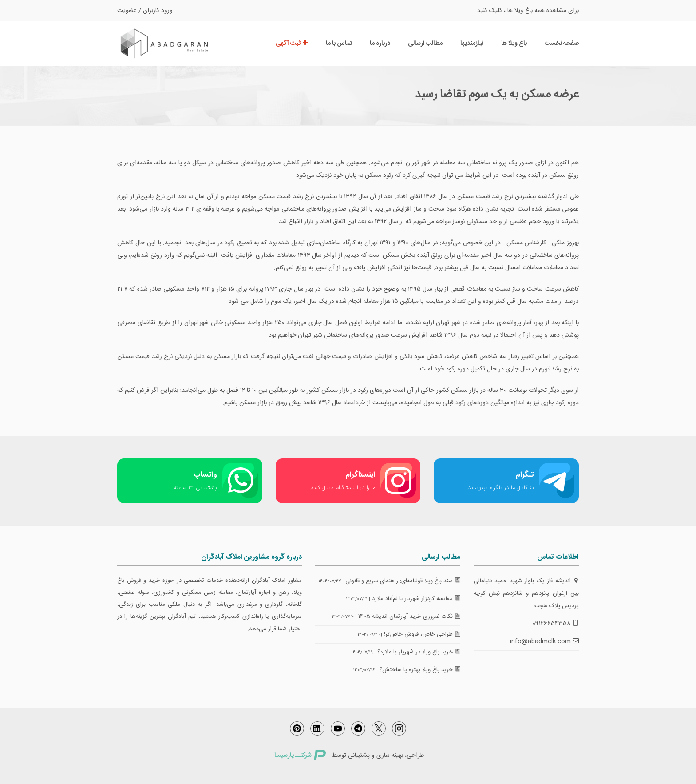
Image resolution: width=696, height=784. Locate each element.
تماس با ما (339, 44)
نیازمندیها (472, 44)
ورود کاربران (158, 11)
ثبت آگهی (292, 44)
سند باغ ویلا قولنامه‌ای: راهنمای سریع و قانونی (403, 581)
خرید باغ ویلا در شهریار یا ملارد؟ (419, 652)
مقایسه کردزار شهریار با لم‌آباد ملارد (416, 599)
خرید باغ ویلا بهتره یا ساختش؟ (420, 670)
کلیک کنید (490, 11)
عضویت (127, 11)
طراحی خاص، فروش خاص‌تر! (422, 634)
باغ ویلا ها (514, 44)
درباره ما (380, 44)
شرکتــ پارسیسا (300, 756)
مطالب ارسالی (425, 44)
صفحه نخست (562, 44)
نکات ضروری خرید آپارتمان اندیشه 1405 (409, 617)
